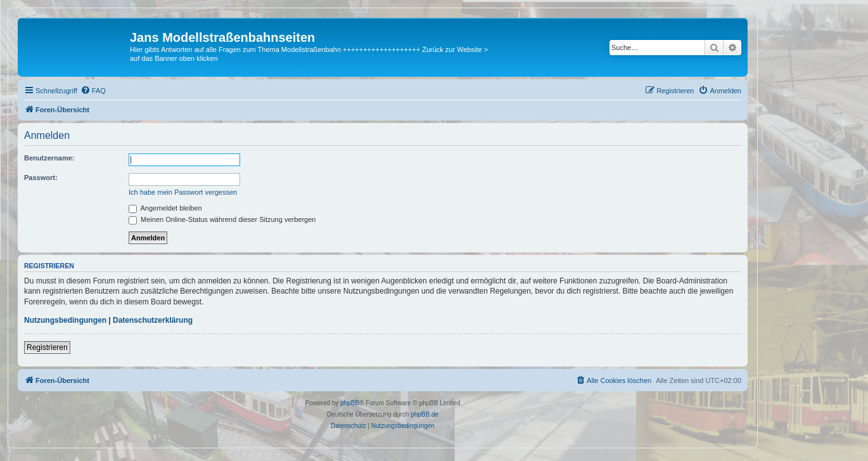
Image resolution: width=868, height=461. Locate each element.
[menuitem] (93, 91)
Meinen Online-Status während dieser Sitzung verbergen (222, 219)
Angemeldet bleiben (165, 208)
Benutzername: (49, 158)
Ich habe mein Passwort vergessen (183, 192)
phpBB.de (424, 414)
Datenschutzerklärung (153, 320)
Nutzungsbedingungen (65, 320)
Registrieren (47, 347)
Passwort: (41, 178)
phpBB (350, 403)
